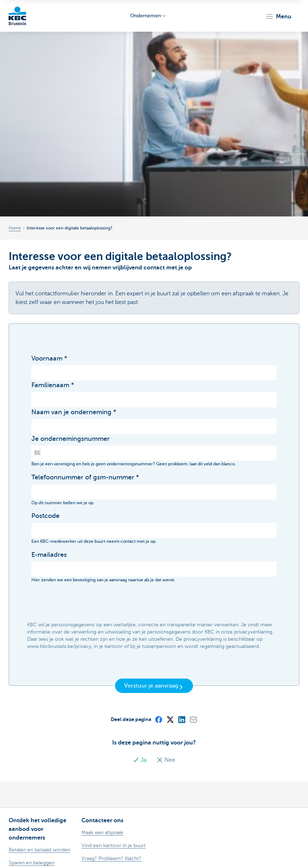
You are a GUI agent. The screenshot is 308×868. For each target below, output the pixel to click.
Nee (166, 760)
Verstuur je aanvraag (154, 686)
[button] (278, 17)
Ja (140, 760)
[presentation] (86, 603)
